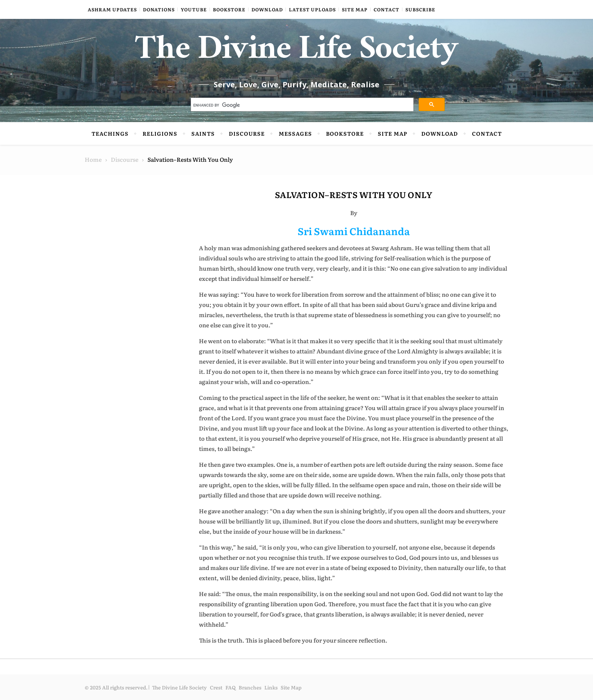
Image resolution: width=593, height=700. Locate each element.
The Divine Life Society (297, 53)
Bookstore (229, 9)
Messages (295, 133)
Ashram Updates (112, 9)
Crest (216, 687)
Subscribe (420, 9)
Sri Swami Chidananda (354, 231)
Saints (203, 133)
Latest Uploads (312, 9)
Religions (160, 133)
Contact (387, 9)
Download (267, 9)
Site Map (355, 9)
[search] (302, 105)
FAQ (231, 687)
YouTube (194, 9)
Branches (250, 687)
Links (271, 687)
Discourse (247, 133)
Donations (159, 9)
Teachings (110, 133)
